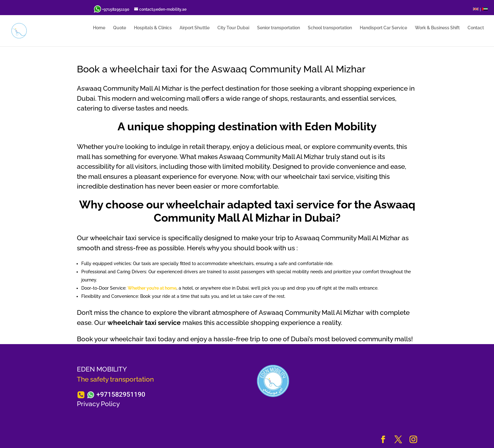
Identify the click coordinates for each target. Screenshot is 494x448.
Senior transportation (279, 28)
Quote (120, 28)
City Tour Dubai (233, 28)
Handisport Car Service (383, 28)
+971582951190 (121, 395)
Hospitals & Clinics (153, 28)
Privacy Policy (98, 404)
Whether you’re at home (152, 288)
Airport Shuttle (195, 28)
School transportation (330, 28)
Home (99, 28)
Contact (476, 28)
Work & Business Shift (437, 28)
